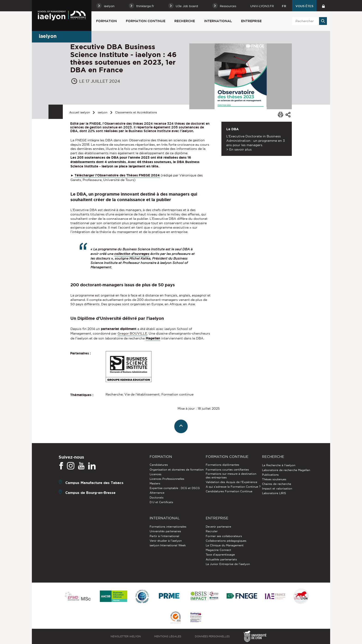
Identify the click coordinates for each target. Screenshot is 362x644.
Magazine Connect (218, 550)
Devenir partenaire (218, 527)
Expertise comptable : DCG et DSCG (175, 488)
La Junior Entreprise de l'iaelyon (228, 564)
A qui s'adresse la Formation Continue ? (233, 487)
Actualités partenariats (221, 559)
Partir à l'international (164, 536)
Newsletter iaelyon (126, 636)
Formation (106, 21)
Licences (155, 474)
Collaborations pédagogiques (226, 541)
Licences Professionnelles (167, 479)
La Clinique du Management (225, 545)
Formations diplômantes (222, 465)
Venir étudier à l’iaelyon (166, 541)
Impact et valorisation (277, 488)
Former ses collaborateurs (224, 536)
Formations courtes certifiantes (227, 470)
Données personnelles (212, 636)
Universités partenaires (165, 531)
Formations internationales (168, 527)
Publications (270, 475)
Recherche (185, 21)
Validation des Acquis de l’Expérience (231, 482)
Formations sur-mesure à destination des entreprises (231, 476)
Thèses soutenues (274, 479)
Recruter (212, 531)
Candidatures (159, 465)
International (218, 21)
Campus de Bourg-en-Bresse (90, 493)
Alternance (157, 493)
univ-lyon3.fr (262, 6)
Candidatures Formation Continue (229, 491)
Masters (155, 483)
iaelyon (103, 112)
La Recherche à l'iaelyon (279, 465)
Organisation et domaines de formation (177, 470)
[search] (309, 21)
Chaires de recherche (277, 484)
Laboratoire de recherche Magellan (286, 470)
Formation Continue (146, 21)
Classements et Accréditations (136, 112)
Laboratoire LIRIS (274, 493)
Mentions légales (168, 636)
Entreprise (251, 21)
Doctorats (157, 497)
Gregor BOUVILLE (132, 333)
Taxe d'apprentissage (220, 555)
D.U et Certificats (161, 502)
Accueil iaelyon (80, 112)
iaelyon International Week (168, 545)
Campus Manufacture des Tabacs (94, 483)
